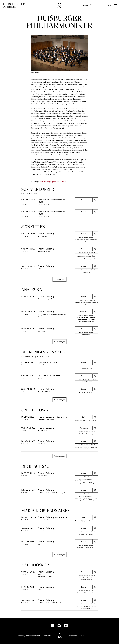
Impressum (47, 636)
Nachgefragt (49, 576)
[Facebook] (53, 626)
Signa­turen (33, 227)
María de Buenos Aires (45, 510)
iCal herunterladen (95, 200)
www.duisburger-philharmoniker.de (53, 181)
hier (93, 321)
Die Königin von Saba (43, 352)
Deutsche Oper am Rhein (13, 5)
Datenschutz (72, 636)
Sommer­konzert (39, 189)
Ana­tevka (32, 290)
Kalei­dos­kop (35, 565)
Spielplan (84, 5)
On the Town (35, 410)
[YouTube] (66, 626)
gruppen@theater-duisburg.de (87, 483)
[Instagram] (59, 626)
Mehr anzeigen (60, 279)
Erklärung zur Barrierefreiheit (29, 636)
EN (109, 5)
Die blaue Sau (35, 466)
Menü (116, 5)
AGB (82, 636)
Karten (95, 5)
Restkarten (84, 312)
